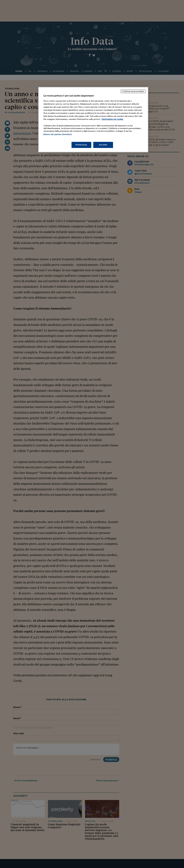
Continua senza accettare (133, 91)
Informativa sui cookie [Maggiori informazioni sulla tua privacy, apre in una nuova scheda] (112, 119)
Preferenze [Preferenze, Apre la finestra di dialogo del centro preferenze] (81, 145)
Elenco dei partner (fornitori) (58, 134)
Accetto (103, 145)
